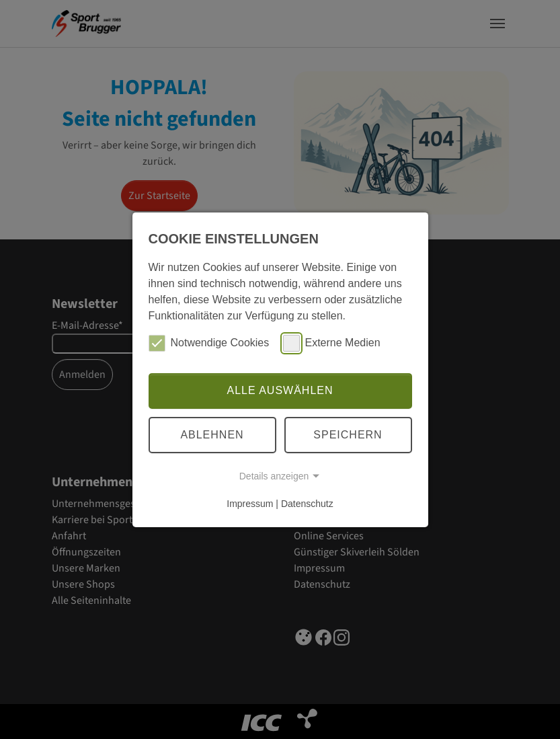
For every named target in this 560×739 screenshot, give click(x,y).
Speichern (348, 435)
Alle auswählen (280, 390)
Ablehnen (212, 435)
